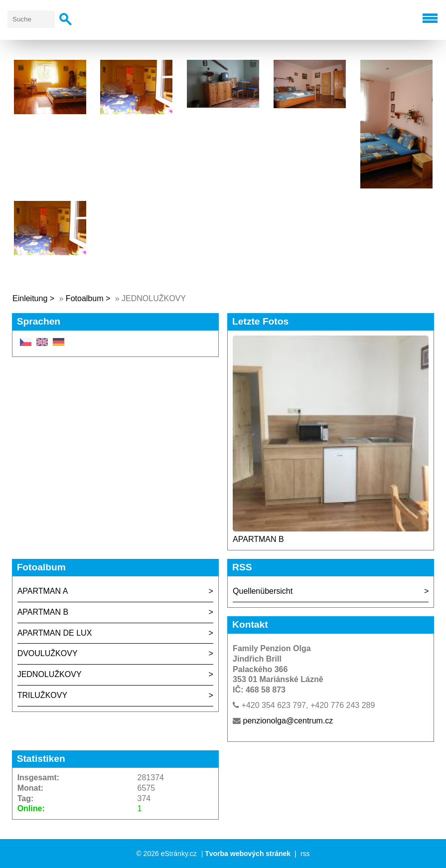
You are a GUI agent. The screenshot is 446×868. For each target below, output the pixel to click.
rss (305, 854)
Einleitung (30, 298)
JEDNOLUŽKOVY (50, 674)
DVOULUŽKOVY (48, 653)
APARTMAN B (258, 539)
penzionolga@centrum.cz (288, 721)
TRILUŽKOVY (42, 695)
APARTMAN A (43, 591)
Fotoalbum (85, 298)
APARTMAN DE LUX (55, 633)
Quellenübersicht (263, 591)
